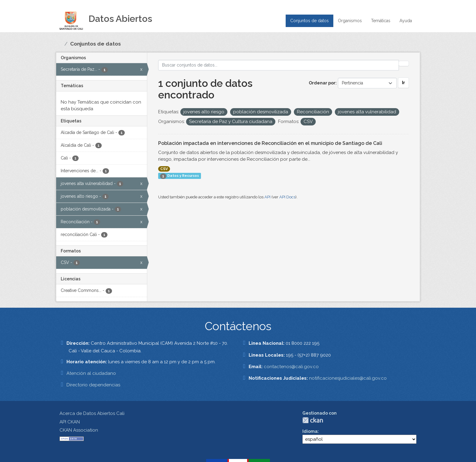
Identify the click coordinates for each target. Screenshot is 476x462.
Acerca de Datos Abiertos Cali (92, 413)
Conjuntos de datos (309, 21)
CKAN (313, 420)
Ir (403, 83)
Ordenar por (322, 83)
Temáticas (381, 21)
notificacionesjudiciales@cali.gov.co (348, 378)
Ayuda (406, 21)
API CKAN (70, 422)
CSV (164, 169)
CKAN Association (79, 430)
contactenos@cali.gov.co (291, 367)
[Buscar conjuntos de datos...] (279, 65)
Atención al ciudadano (91, 373)
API (267, 197)
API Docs (287, 197)
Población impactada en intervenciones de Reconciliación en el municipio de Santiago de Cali (270, 143)
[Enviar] (404, 63)
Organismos (350, 21)
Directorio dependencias (93, 385)
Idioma (310, 431)
